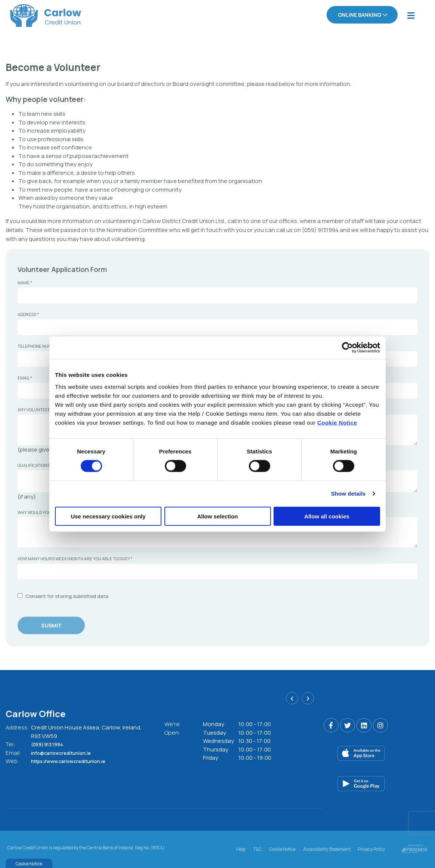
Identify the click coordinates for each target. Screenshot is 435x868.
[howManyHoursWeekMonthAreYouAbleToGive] (217, 571)
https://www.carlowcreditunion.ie (77, 761)
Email (25, 377)
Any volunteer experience (47, 409)
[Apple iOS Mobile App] (377, 753)
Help (241, 848)
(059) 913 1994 (51, 744)
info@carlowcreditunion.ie (68, 752)
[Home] (36, 15)
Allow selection (217, 516)
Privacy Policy (371, 848)
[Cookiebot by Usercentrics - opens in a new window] (347, 348)
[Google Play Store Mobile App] (377, 784)
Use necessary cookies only (108, 516)
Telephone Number (40, 346)
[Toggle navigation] (411, 15)
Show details (348, 494)
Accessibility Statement (327, 848)
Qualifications (34, 464)
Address (28, 314)
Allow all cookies (327, 516)
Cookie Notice (337, 422)
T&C (257, 848)
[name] (217, 295)
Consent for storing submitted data (67, 596)
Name (25, 282)
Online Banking (360, 15)
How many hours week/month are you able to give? (75, 558)
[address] (217, 327)
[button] (292, 700)
